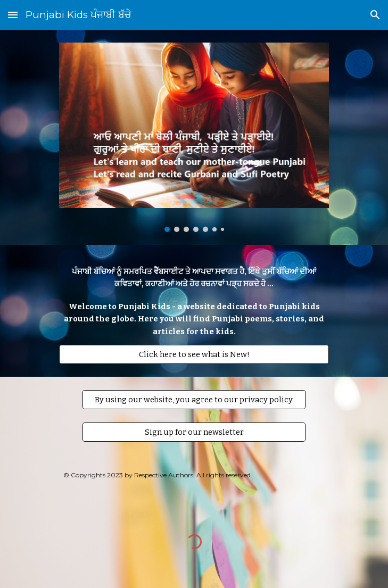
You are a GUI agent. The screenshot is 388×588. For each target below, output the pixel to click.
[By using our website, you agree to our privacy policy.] (194, 399)
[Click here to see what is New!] (194, 354)
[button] (13, 15)
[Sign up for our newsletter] (194, 432)
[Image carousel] (194, 137)
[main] (194, 301)
